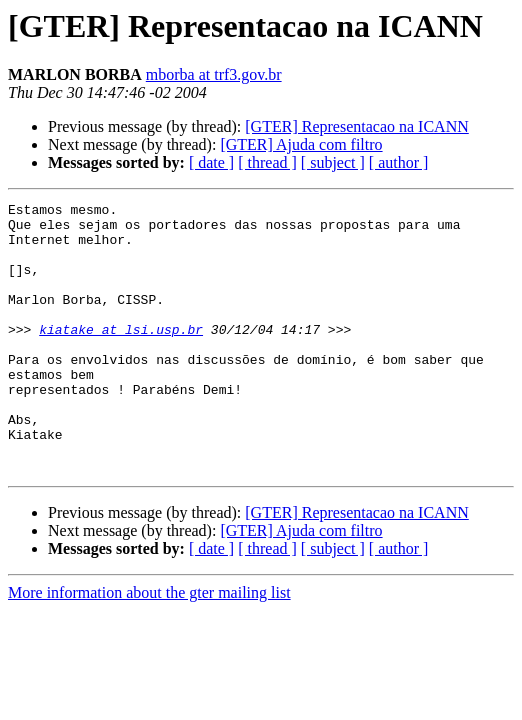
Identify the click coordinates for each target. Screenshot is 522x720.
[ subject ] (333, 162)
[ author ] (399, 162)
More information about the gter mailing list (149, 646)
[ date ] (211, 162)
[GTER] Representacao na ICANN (356, 126)
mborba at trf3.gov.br (214, 74)
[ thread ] (267, 162)
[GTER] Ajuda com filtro (301, 144)
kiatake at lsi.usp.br (121, 356)
